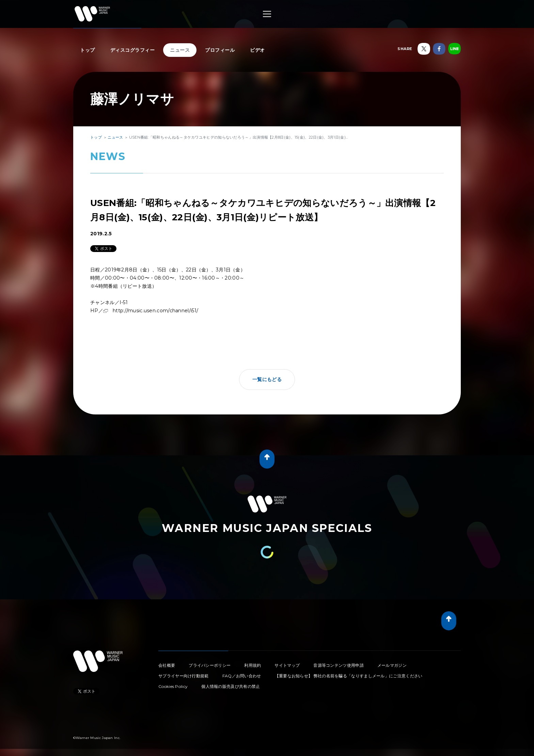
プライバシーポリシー (210, 665)
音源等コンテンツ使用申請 (339, 665)
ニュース (180, 50)
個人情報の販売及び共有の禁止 (231, 686)
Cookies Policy (173, 686)
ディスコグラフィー (133, 50)
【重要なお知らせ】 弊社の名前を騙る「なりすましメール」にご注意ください (349, 676)
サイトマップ (287, 665)
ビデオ (257, 50)
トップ (88, 50)
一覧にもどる (267, 379)
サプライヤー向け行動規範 (184, 676)
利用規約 (253, 665)
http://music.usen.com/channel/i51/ (155, 311)
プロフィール (220, 50)
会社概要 (167, 665)
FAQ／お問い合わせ (242, 676)
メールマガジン (392, 665)
